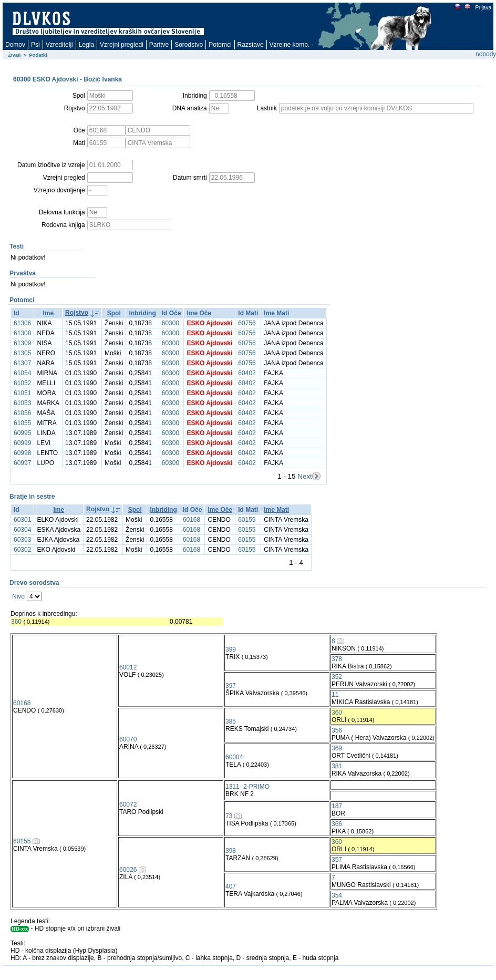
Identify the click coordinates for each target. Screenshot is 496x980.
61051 (22, 393)
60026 (128, 870)
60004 (234, 757)
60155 (247, 520)
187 (337, 806)
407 (231, 886)
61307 (22, 363)
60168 (192, 520)
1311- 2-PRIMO (247, 787)
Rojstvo (77, 313)
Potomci (220, 45)
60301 (22, 520)
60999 (22, 443)
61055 (22, 423)
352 (337, 677)
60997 (22, 463)
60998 (22, 453)
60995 (22, 433)
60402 (247, 373)
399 (231, 649)
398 (231, 851)
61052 (22, 383)
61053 (22, 403)
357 (337, 860)
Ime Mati (276, 313)
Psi (35, 45)
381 (337, 766)
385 (231, 721)
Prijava (483, 8)
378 (337, 659)
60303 (22, 540)
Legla (86, 45)
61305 (22, 353)
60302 (22, 550)
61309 (22, 343)
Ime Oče (199, 313)
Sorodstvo (189, 45)
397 (231, 686)
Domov (15, 45)
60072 (128, 804)
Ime (48, 313)
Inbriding (142, 313)
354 (337, 895)
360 (16, 622)
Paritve (159, 45)
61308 (22, 333)
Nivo (18, 596)
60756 (247, 323)
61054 (22, 373)
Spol (114, 313)
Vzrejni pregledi (122, 45)
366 (337, 824)
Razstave (251, 45)
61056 (22, 413)
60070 (128, 739)
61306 (22, 323)
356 (337, 730)
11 (335, 695)
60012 (128, 667)
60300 (170, 323)
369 (337, 748)
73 (229, 816)
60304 (22, 530)
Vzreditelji (59, 45)
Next (304, 476)
